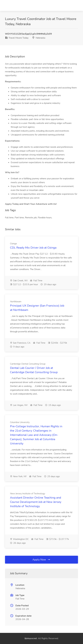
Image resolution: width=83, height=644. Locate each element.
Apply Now (41, 560)
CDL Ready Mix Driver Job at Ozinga (33, 248)
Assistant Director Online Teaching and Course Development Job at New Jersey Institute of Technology (36, 502)
